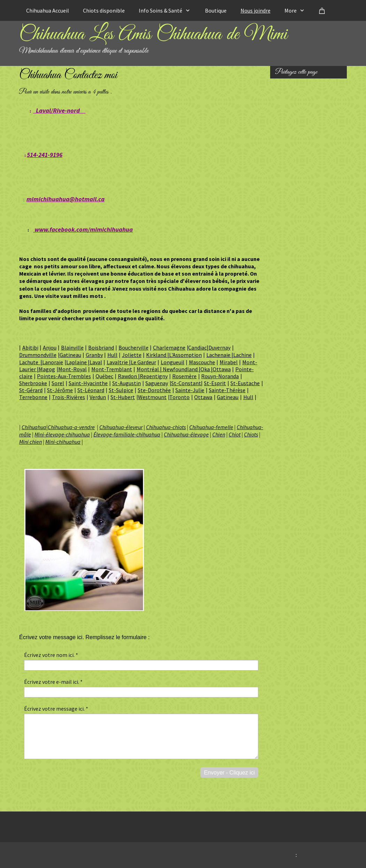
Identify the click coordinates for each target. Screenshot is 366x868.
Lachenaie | (220, 355)
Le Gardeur (143, 362)
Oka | (207, 369)
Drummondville (38, 355)
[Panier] (322, 10)
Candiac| (198, 347)
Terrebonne (33, 397)
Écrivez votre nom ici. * (51, 655)
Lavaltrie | (119, 362)
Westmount (152, 397)
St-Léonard (91, 390)
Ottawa (222, 369)
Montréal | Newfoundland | (169, 369)
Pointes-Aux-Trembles (64, 376)
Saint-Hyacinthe (88, 383)
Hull (112, 355)
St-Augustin (127, 383)
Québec (104, 376)
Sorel (58, 383)
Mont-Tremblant (112, 369)
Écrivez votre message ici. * (56, 709)
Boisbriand (101, 347)
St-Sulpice (121, 390)
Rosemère (184, 376)
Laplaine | (78, 362)
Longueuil (173, 362)
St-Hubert (123, 397)
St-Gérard (31, 390)
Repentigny (154, 376)
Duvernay (219, 347)
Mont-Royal (73, 369)
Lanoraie (53, 362)
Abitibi (30, 347)
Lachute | (31, 362)
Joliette (132, 355)
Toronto (180, 397)
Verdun (98, 397)
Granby (94, 355)
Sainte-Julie (190, 390)
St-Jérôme (60, 390)
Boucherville (134, 347)
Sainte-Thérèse (227, 390)
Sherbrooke (33, 383)
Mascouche (202, 362)
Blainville (72, 347)
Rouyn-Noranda (220, 376)
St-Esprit (215, 383)
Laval (96, 362)
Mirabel (229, 362)
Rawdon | (129, 376)
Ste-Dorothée (154, 390)
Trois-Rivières (68, 397)
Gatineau (70, 355)
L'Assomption (185, 355)
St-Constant (186, 383)
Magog (47, 369)
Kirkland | (158, 355)
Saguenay (157, 383)
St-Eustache (245, 383)
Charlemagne (169, 347)
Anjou (50, 347)
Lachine (242, 355)
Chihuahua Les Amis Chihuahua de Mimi (153, 35)
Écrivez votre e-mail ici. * (53, 682)
